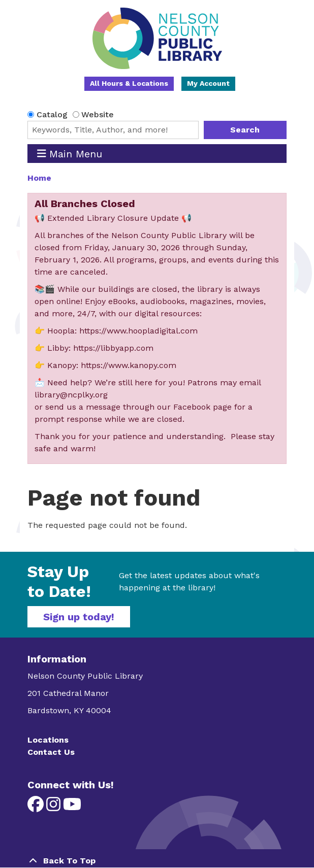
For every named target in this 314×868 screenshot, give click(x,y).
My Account (208, 83)
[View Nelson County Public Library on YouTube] (72, 807)
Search (245, 130)
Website (98, 114)
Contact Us (51, 752)
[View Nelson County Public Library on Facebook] (37, 807)
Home (39, 178)
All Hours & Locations (129, 83)
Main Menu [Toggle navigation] (70, 154)
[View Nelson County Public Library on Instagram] (55, 807)
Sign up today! (79, 617)
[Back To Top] (157, 861)
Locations (48, 740)
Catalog (52, 114)
